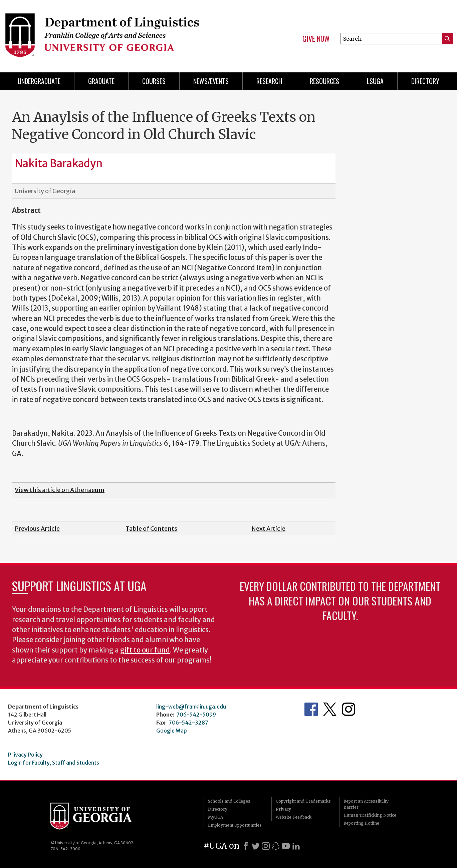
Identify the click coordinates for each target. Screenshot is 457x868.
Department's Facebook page (311, 709)
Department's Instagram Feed (349, 709)
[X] (256, 846)
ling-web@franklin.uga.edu (191, 707)
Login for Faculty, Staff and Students (54, 763)
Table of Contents (151, 529)
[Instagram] (266, 846)
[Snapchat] (276, 846)
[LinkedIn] (296, 846)
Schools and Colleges (229, 801)
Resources (324, 81)
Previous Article (37, 529)
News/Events (211, 81)
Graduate (101, 81)
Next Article (268, 529)
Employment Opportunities (235, 825)
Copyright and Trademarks (303, 801)
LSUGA (375, 81)
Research (269, 81)
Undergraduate (39, 81)
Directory (425, 81)
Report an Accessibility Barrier (366, 804)
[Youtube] (286, 846)
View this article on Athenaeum (60, 490)
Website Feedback (294, 817)
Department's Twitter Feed (330, 709)
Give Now (316, 39)
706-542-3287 (188, 723)
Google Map (172, 731)
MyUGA (215, 817)
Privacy (283, 809)
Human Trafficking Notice (370, 815)
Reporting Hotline (361, 823)
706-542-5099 (196, 715)
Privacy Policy (25, 755)
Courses (154, 81)
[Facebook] (246, 846)
